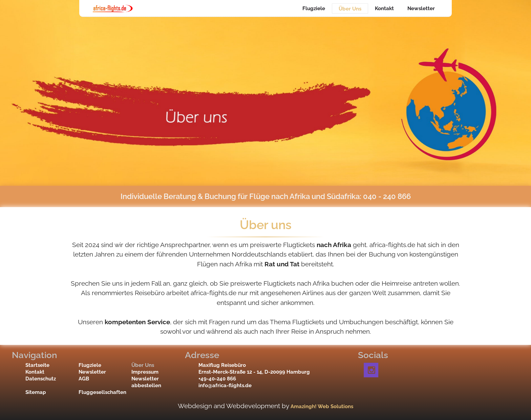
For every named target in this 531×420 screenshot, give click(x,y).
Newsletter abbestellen (146, 382)
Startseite (37, 365)
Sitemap (36, 392)
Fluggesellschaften (93, 392)
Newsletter (421, 8)
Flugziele (314, 8)
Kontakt (384, 8)
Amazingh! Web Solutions (322, 406)
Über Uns (350, 9)
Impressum (145, 372)
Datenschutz (40, 379)
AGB (84, 379)
